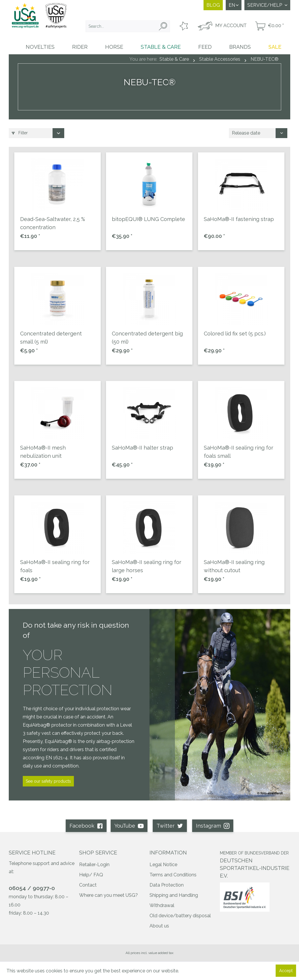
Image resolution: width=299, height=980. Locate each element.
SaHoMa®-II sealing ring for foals (55, 566)
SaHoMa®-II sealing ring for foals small (239, 452)
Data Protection (167, 885)
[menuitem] (128, 26)
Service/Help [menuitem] (265, 5)
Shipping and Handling (174, 895)
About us (159, 926)
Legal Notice (163, 865)
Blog (213, 5)
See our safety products (48, 781)
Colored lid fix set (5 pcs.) (235, 334)
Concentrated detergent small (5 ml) (51, 338)
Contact (88, 885)
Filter (20, 133)
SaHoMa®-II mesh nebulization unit (43, 452)
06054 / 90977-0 (32, 888)
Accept (286, 971)
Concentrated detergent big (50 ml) (147, 338)
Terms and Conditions (173, 875)
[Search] (163, 26)
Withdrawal (162, 905)
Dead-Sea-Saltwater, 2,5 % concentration (53, 223)
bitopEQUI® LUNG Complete (148, 219)
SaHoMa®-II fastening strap (239, 219)
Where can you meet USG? (108, 895)
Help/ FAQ (91, 875)
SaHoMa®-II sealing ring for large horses (147, 566)
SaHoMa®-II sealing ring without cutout (234, 566)
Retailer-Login (94, 865)
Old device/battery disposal (180, 916)
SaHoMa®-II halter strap (142, 448)
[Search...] (128, 26)
